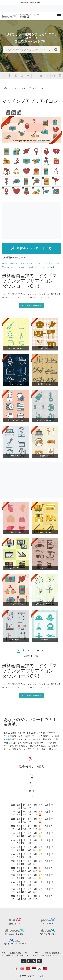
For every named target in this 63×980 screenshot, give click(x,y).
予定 (4, 267)
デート (57, 263)
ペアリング (12, 267)
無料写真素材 (48, 923)
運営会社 (20, 955)
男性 (51, 263)
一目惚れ (38, 263)
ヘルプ (4, 953)
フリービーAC (37, 976)
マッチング (14, 263)
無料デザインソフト (48, 934)
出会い (30, 263)
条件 (31, 267)
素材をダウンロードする (32, 248)
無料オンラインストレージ (15, 944)
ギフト (23, 263)
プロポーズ (39, 267)
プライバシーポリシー (33, 953)
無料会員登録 (16, 953)
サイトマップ (32, 955)
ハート (5, 263)
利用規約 (10, 955)
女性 (45, 263)
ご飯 (47, 267)
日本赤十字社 (30, 736)
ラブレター (23, 267)
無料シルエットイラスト (15, 934)
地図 (53, 267)
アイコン (14, 88)
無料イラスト (15, 924)
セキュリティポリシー (49, 955)
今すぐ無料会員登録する (32, 305)
